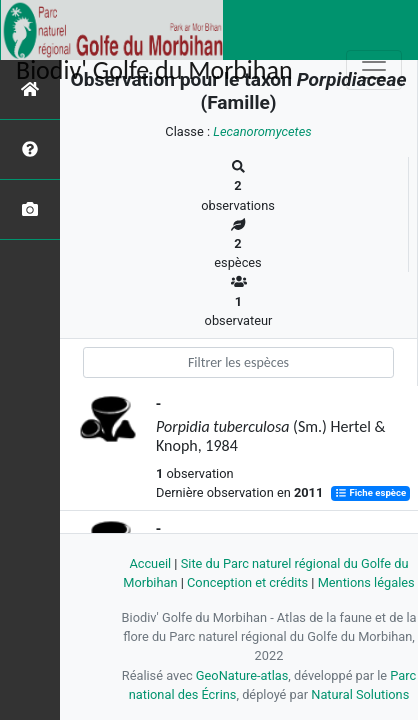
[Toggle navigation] (374, 70)
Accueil (150, 563)
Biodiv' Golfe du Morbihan (154, 70)
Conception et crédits (247, 582)
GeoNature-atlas (242, 675)
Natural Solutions (360, 694)
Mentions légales (366, 582)
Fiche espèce (370, 493)
